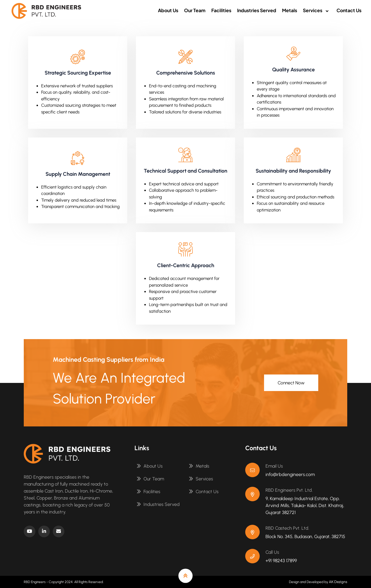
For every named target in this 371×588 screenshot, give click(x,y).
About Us (168, 10)
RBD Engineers (35, 582)
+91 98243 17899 (281, 561)
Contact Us (349, 10)
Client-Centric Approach (186, 265)
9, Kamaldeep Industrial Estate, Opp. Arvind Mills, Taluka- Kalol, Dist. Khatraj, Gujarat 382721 (305, 505)
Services (317, 10)
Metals (290, 10)
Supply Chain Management (78, 174)
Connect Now (290, 383)
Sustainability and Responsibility (293, 171)
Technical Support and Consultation (185, 171)
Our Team (195, 10)
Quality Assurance (293, 70)
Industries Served (257, 10)
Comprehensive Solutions (186, 73)
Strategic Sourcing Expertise (78, 73)
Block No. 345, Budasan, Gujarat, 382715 (305, 537)
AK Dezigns (338, 582)
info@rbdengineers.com (290, 474)
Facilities (221, 10)
